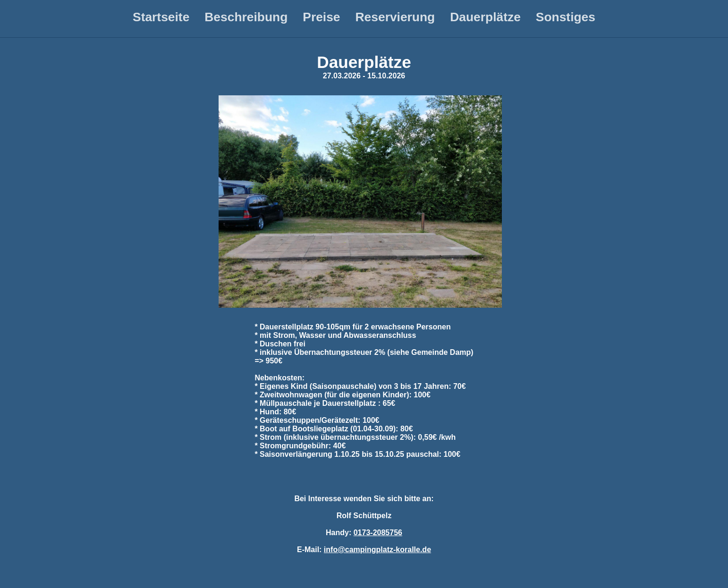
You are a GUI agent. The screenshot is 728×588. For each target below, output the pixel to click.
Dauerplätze (485, 17)
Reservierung (395, 17)
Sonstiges (566, 17)
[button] (360, 202)
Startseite (161, 17)
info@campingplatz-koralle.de (377, 550)
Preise (321, 17)
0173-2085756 (378, 533)
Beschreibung (246, 17)
